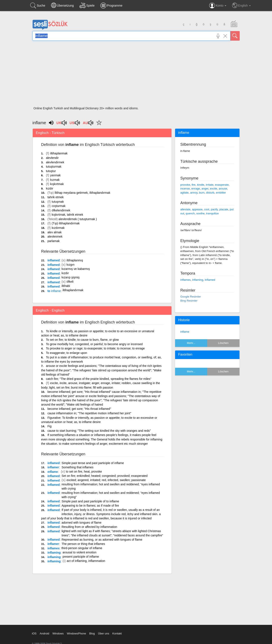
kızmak (55, 180)
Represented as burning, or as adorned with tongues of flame (102, 540)
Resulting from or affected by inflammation (89, 527)
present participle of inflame (81, 557)
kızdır (50, 188)
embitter (221, 193)
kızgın (70, 265)
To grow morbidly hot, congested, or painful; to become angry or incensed (94, 344)
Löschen (223, 343)
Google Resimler (191, 297)
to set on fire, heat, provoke (84, 472)
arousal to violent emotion (79, 552)
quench (190, 213)
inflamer (53, 467)
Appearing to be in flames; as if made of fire (90, 506)
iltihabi (66, 286)
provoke (185, 185)
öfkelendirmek (61, 210)
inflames (53, 548)
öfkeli (70, 282)
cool (207, 209)
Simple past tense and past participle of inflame (93, 463)
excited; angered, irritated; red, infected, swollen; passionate (106, 480)
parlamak (54, 241)
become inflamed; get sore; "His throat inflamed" (79, 409)
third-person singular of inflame (82, 548)
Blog (92, 633)
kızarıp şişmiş (71, 277)
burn (202, 193)
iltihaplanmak (59, 153)
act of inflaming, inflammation (86, 561)
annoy (194, 193)
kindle (201, 185)
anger (205, 189)
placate (224, 209)
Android (45, 633)
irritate (210, 185)
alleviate (186, 209)
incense (185, 189)
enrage (196, 189)
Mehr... (191, 343)
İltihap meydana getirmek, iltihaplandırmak (82, 193)
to (54, 291)
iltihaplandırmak (73, 290)
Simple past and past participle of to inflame (90, 501)
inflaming (54, 553)
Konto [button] (218, 6)
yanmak (55, 175)
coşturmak (59, 206)
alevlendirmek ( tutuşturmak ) (78, 219)
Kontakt (117, 633)
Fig (49, 426)
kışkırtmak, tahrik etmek (67, 215)
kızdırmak (58, 228)
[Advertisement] (136, 75)
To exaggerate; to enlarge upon (67, 353)
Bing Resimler (189, 301)
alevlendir (52, 158)
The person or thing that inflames (83, 544)
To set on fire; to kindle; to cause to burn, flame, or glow (82, 340)
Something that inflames (78, 467)
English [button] (241, 5)
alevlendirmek (55, 162)
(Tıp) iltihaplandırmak (66, 223)
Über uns (104, 633)
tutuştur (51, 171)
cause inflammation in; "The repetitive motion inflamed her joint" (89, 413)
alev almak (55, 232)
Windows (58, 633)
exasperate (222, 185)
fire (194, 185)
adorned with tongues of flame (82, 523)
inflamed (54, 260)
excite (214, 189)
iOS (34, 633)
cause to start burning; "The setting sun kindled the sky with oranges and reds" (99, 431)
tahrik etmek (55, 197)
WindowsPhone (76, 633)
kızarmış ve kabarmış (76, 269)
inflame (185, 332)
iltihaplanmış (75, 260)
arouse (223, 189)
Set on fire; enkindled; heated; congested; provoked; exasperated (105, 476)
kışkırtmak (57, 184)
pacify (214, 209)
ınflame (53, 472)
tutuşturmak (54, 167)
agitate (185, 193)
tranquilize (212, 213)
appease (197, 209)
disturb (210, 193)
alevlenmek (55, 237)
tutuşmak (58, 202)
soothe (200, 213)
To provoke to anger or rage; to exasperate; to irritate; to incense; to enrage (95, 348)
